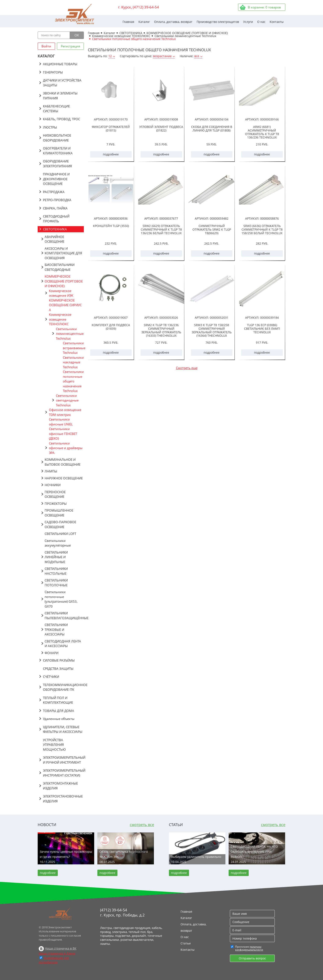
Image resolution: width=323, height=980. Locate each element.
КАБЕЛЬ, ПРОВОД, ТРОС (61, 119)
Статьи (186, 943)
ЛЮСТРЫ (50, 127)
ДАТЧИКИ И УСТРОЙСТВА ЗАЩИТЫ (62, 83)
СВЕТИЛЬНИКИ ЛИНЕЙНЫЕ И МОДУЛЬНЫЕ (56, 557)
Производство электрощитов (218, 22)
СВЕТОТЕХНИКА (55, 229)
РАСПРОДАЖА (54, 192)
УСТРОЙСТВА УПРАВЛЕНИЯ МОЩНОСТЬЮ (54, 745)
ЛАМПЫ (51, 471)
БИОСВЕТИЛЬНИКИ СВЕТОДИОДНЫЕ (60, 267)
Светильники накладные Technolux (73, 362)
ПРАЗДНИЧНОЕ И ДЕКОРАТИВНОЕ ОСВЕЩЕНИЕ (56, 179)
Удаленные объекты (59, 719)
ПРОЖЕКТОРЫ (56, 504)
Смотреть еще (187, 368)
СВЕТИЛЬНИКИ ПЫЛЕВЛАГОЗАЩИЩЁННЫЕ (64, 615)
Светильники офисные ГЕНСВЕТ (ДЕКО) (63, 434)
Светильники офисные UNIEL (61, 422)
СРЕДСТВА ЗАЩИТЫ (58, 669)
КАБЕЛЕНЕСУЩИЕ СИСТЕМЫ (56, 109)
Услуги (248, 22)
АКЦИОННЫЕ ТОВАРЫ (60, 64)
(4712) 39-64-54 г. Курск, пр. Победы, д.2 (122, 912)
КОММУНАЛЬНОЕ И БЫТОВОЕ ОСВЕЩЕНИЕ (63, 462)
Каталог (144, 22)
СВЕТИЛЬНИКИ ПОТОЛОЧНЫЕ (56, 583)
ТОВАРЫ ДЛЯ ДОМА (59, 711)
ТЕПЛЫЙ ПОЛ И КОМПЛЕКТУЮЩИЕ (58, 700)
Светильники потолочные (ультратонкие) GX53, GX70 (61, 599)
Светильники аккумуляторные (58, 543)
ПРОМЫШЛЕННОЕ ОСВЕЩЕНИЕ (59, 513)
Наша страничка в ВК (61, 948)
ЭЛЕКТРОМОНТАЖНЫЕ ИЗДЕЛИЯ (60, 786)
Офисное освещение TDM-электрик (65, 412)
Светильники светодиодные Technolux (67, 400)
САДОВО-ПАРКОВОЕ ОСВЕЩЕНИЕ (60, 524)
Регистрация (70, 46)
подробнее (111, 154)
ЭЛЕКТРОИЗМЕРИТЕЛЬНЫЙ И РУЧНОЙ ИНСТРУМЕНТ (63, 760)
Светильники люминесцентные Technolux (70, 334)
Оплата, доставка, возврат (173, 22)
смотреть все (142, 825)
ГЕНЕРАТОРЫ (53, 72)
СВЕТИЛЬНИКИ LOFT (60, 534)
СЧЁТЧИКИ (51, 677)
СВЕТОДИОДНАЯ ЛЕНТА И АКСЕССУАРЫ (63, 644)
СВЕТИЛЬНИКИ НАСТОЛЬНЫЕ (56, 571)
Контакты (277, 22)
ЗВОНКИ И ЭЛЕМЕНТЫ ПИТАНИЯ (60, 96)
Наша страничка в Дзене (57, 953)
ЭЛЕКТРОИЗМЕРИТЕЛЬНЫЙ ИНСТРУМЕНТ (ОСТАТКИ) (63, 773)
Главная (128, 22)
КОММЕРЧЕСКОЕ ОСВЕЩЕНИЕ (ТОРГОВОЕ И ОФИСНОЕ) (64, 281)
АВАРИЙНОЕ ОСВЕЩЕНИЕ (55, 239)
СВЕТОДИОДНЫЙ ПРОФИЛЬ (56, 219)
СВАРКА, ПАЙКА (55, 208)
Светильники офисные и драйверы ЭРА (66, 448)
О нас (261, 22)
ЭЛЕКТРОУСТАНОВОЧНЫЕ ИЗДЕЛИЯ (63, 799)
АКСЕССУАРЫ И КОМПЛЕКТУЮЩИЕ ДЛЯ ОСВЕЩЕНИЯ (63, 253)
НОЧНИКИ (53, 485)
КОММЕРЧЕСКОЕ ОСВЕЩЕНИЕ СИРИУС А (65, 305)
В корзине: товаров (264, 7)
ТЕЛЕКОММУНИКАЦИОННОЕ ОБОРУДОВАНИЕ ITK (63, 687)
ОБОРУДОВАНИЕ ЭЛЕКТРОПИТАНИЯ (57, 164)
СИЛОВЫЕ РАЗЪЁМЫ (59, 660)
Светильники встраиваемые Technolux (73, 348)
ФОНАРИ (52, 653)
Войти (46, 46)
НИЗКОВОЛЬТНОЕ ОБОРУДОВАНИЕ (57, 138)
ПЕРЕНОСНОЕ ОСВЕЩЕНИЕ (55, 494)
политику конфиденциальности (249, 948)
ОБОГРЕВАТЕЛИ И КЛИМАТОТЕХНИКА (58, 151)
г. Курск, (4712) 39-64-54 (139, 7)
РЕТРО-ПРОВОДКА (57, 200)
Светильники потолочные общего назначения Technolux (73, 381)
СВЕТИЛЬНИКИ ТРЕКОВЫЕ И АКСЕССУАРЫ (56, 629)
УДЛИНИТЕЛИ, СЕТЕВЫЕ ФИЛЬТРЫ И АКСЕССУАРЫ (63, 729)
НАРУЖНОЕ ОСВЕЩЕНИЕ (64, 478)
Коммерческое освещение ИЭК (61, 293)
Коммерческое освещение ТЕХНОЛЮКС (60, 319)
